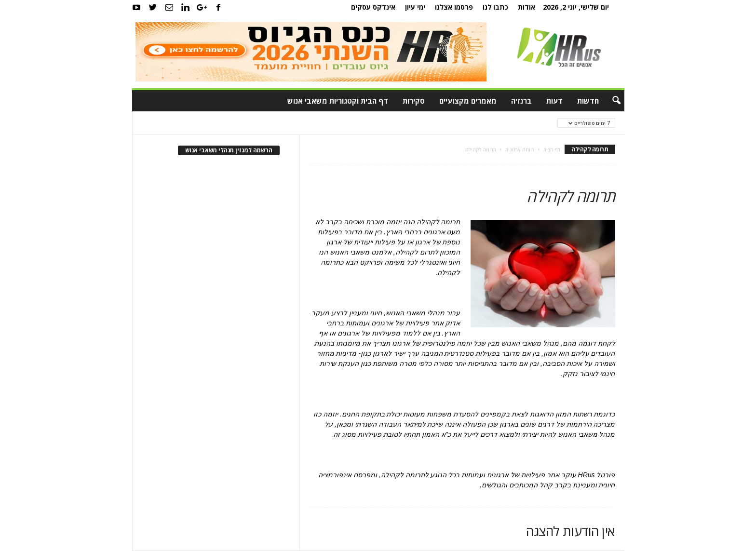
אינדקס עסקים (373, 7)
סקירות (414, 101)
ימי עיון (415, 7)
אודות (526, 7)
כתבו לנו (495, 7)
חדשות (588, 101)
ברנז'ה (521, 101)
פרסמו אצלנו (454, 7)
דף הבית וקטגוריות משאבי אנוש (338, 101)
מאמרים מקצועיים (468, 101)
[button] (610, 101)
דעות (554, 101)
